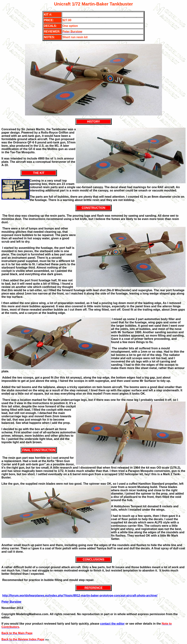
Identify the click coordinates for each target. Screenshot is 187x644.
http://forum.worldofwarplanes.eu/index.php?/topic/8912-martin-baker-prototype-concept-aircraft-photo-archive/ (80, 595)
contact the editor (112, 624)
